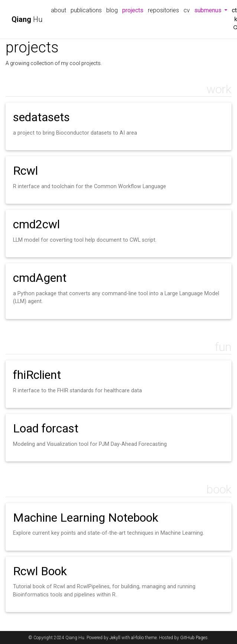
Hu (27, 19)
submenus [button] (212, 10)
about (59, 10)
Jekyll (115, 638)
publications (86, 10)
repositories (163, 10)
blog (112, 10)
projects (134, 10)
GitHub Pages (194, 638)
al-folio (137, 638)
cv (187, 10)
